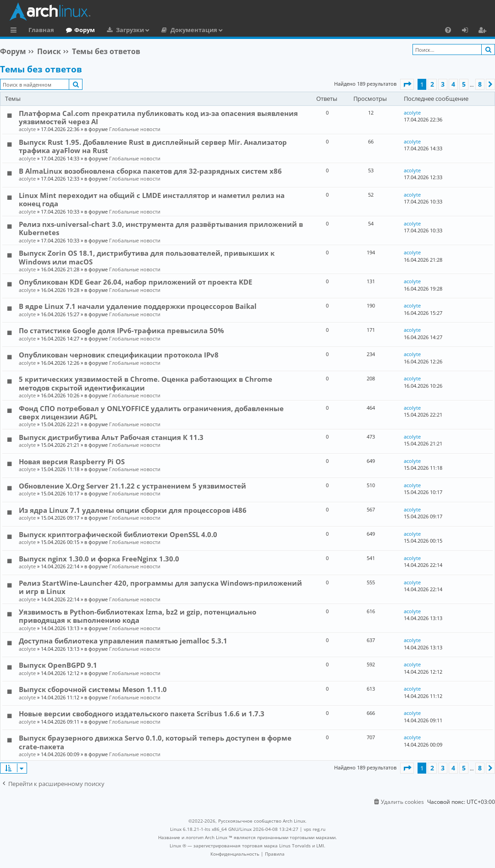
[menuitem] (448, 30)
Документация (194, 30)
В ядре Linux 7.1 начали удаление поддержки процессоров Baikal (138, 306)
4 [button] (453, 84)
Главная (41, 30)
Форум (85, 30)
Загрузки (130, 30)
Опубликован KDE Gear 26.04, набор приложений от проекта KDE (135, 282)
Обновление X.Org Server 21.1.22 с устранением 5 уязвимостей (132, 486)
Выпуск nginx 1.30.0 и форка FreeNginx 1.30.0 (99, 559)
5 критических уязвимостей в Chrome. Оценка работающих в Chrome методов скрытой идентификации (146, 383)
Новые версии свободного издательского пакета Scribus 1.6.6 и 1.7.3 (142, 714)
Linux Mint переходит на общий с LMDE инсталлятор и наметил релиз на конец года (152, 199)
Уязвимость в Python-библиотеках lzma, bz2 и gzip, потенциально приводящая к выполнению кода (137, 616)
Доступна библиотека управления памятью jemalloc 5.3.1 (123, 641)
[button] (407, 84)
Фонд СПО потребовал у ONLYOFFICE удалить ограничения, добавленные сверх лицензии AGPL (151, 412)
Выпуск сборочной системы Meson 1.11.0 (93, 689)
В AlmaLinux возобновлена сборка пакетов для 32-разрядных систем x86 (150, 171)
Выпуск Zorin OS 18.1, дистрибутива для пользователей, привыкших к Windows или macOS (147, 257)
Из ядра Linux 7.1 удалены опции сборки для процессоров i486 (133, 510)
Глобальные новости (135, 129)
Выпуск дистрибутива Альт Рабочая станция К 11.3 (111, 437)
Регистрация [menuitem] (484, 31)
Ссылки (15, 31)
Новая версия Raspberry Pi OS (72, 461)
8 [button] (480, 84)
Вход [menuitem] (468, 31)
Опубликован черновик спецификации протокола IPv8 (119, 355)
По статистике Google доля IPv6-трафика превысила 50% (121, 330)
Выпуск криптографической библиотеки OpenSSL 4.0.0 (118, 534)
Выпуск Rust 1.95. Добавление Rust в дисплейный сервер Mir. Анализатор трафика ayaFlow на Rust (153, 146)
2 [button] (432, 84)
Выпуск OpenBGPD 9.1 (58, 665)
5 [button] (464, 84)
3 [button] (443, 84)
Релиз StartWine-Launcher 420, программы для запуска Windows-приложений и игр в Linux (160, 587)
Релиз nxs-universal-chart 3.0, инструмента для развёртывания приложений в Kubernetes (161, 228)
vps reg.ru (315, 829)
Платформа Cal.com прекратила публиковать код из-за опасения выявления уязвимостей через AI (158, 117)
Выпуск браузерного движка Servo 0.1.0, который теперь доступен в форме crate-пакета (155, 742)
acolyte (27, 129)
